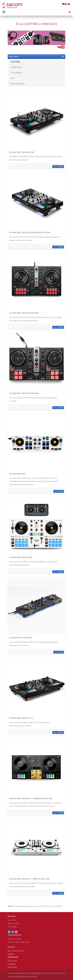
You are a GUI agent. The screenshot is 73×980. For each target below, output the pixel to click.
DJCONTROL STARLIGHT (21, 638)
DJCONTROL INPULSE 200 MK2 (24, 393)
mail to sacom (46, 973)
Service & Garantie (16, 951)
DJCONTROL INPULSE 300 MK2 (24, 313)
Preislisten (12, 961)
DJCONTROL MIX (17, 474)
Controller (15, 62)
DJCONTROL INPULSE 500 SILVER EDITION (30, 232)
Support (11, 954)
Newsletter (13, 967)
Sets (12, 78)
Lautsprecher (16, 67)
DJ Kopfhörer (16, 73)
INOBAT (59, 906)
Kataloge (12, 964)
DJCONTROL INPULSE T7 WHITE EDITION (29, 879)
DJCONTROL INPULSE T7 (21, 718)
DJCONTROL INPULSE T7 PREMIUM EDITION (31, 798)
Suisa (48, 906)
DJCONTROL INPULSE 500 (22, 152)
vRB (52, 906)
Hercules (36, 57)
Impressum (13, 976)
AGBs (63, 973)
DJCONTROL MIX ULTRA (21, 557)
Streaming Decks (18, 84)
